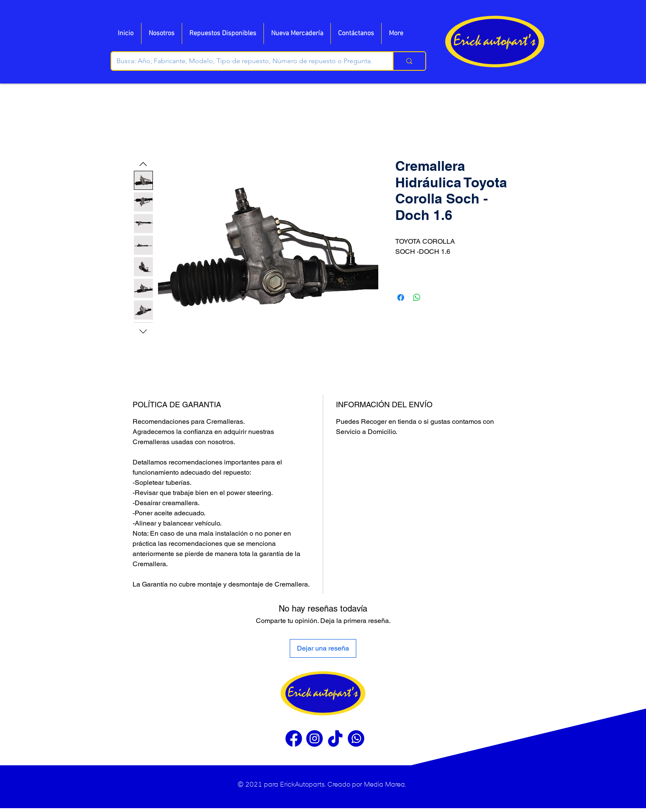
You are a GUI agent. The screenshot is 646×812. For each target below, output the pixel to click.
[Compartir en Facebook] (401, 298)
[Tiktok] (335, 738)
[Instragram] (315, 738)
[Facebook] (294, 738)
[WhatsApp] (356, 738)
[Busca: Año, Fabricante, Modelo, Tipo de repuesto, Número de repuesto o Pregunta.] (246, 61)
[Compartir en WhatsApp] (417, 298)
